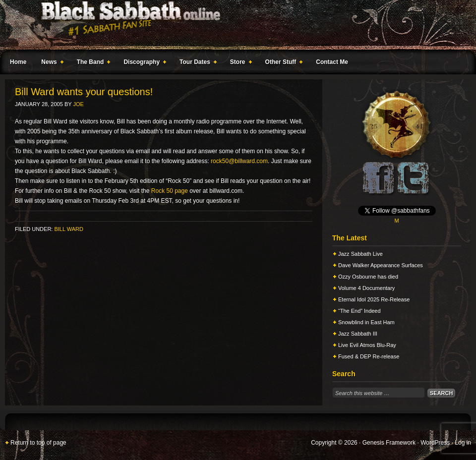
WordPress (435, 443)
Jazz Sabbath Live (360, 254)
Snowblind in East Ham (366, 322)
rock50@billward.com (239, 161)
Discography (143, 63)
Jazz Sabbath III (358, 334)
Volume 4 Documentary (366, 288)
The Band (92, 63)
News (50, 63)
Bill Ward (68, 229)
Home (18, 62)
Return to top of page (38, 443)
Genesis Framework (389, 443)
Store (239, 63)
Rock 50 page (170, 191)
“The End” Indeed (359, 311)
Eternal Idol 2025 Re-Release (374, 299)
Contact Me (332, 62)
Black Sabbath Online (233, 25)
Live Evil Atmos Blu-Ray (367, 345)
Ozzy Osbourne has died (368, 277)
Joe (78, 104)
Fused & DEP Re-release (369, 356)
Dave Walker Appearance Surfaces (381, 265)
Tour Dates (196, 63)
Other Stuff (282, 63)
